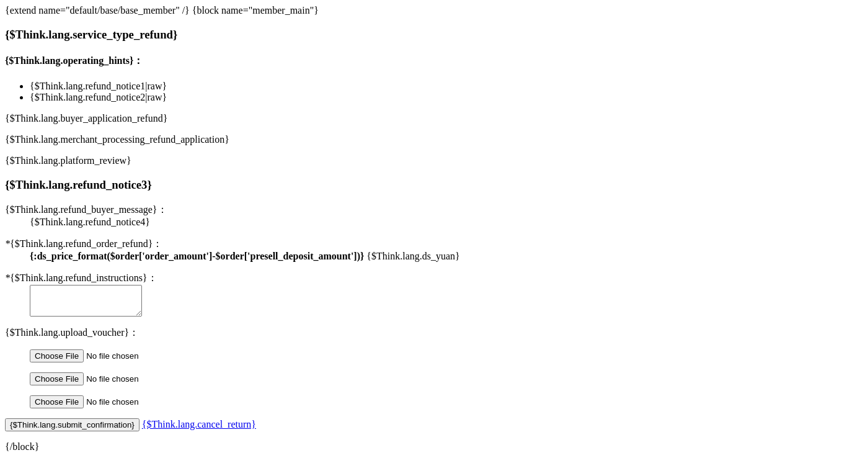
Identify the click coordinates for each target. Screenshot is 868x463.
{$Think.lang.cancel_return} (199, 430)
